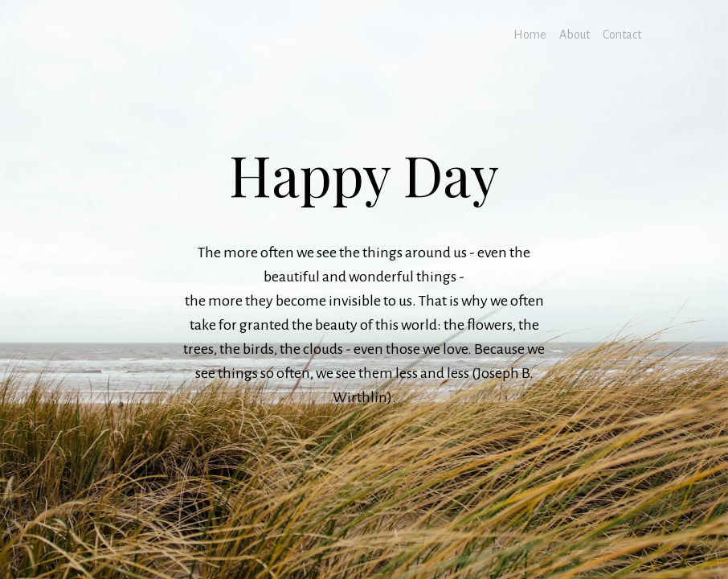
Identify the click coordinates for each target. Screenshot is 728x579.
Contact (622, 35)
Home (530, 35)
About (575, 35)
